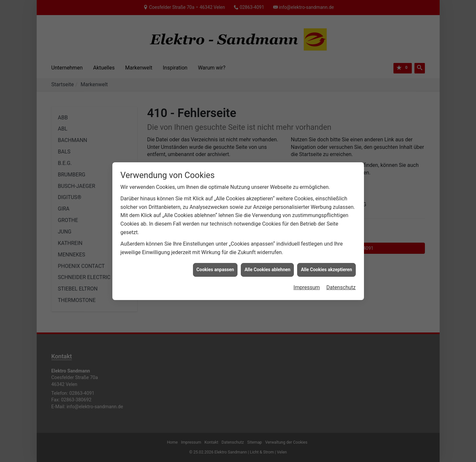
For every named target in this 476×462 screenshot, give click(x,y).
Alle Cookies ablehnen (267, 267)
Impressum (307, 284)
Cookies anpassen (215, 267)
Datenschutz (341, 284)
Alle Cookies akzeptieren (326, 267)
